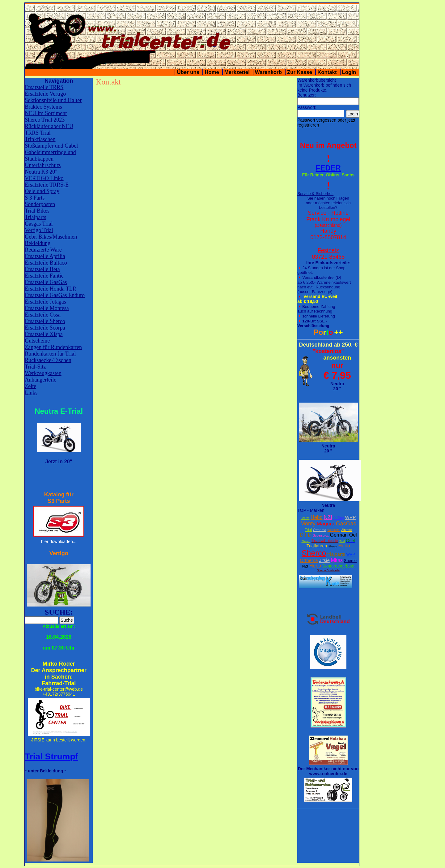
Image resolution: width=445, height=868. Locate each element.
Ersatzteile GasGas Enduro (55, 295)
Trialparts (35, 217)
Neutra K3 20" (41, 172)
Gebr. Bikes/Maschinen (51, 237)
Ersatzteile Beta (42, 269)
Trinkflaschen (40, 139)
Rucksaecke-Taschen (48, 360)
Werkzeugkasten (43, 373)
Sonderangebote (338, 566)
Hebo (316, 517)
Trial (308, 530)
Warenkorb (268, 72)
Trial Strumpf (51, 756)
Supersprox (321, 535)
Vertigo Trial (39, 230)
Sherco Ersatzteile (328, 570)
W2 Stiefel (334, 530)
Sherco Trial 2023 (45, 120)
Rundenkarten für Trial (50, 354)
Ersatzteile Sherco (45, 321)
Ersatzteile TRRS (44, 87)
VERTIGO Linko (44, 178)
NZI (328, 517)
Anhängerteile (40, 380)
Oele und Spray (42, 191)
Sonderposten (40, 204)
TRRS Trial (38, 133)
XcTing (339, 518)
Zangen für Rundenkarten (53, 347)
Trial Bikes (37, 211)
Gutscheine (37, 341)
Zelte (30, 386)
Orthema (320, 530)
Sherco (305, 518)
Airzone (346, 530)
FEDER (328, 168)
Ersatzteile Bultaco (46, 263)
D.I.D (306, 535)
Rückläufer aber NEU (49, 126)
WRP (350, 517)
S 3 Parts (35, 198)
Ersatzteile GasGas (46, 282)
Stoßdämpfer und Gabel (51, 146)
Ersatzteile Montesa (47, 308)
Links (31, 393)
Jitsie (324, 560)
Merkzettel (237, 72)
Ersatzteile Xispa (44, 334)
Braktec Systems (43, 107)
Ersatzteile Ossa (42, 315)
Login (349, 72)
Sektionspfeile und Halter (53, 100)
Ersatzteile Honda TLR (51, 289)
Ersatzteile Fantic (44, 276)
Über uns (188, 72)
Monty (308, 524)
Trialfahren (317, 546)
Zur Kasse (300, 72)
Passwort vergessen (317, 120)
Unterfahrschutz (43, 165)
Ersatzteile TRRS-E (47, 185)
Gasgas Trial (39, 224)
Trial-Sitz (35, 367)
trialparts (336, 554)
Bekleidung (38, 243)
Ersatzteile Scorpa (45, 328)
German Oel (343, 535)
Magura (326, 524)
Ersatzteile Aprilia (45, 256)
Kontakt (327, 72)
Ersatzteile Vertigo (45, 94)
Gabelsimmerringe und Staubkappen (50, 155)
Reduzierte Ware (43, 250)
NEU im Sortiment (46, 113)
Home (212, 72)
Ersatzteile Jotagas (45, 302)
